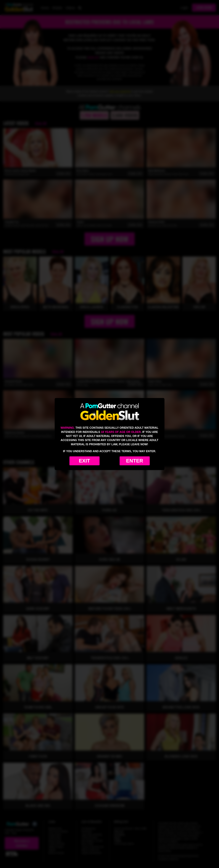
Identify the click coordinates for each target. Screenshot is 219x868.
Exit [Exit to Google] (84, 461)
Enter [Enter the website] (135, 461)
